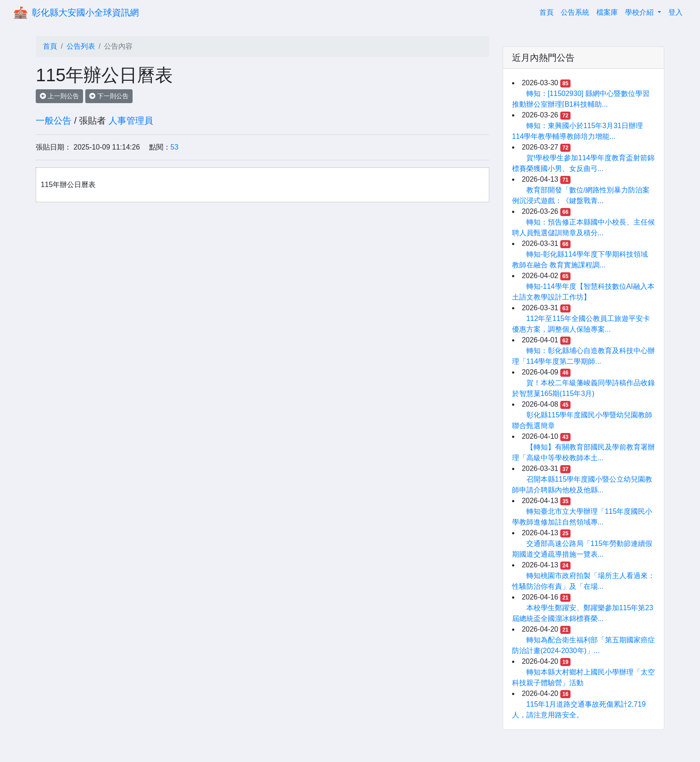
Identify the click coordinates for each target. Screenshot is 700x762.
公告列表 (81, 46)
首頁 (548, 11)
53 (175, 147)
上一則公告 (59, 96)
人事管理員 (131, 121)
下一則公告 (109, 96)
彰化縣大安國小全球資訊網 (85, 12)
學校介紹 (640, 12)
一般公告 (54, 121)
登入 (675, 12)
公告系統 (575, 12)
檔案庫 (607, 12)
